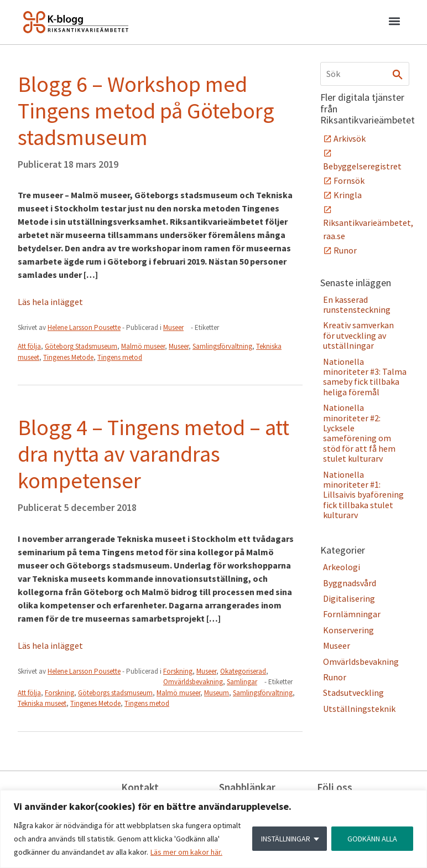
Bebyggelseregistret (362, 166)
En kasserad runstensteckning (357, 304)
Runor (345, 250)
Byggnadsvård (350, 583)
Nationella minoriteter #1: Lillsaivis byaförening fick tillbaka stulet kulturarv (363, 495)
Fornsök (349, 180)
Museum (217, 693)
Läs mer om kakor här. (186, 852)
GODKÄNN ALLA (372, 839)
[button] (394, 23)
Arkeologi (342, 567)
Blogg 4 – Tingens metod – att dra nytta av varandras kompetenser (153, 454)
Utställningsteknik (359, 709)
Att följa (29, 346)
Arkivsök (350, 138)
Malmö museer (143, 346)
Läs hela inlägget (50, 302)
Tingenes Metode (68, 357)
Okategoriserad (243, 671)
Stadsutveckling (353, 693)
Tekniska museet (42, 703)
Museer (173, 327)
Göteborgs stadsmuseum (115, 693)
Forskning (178, 671)
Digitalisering (349, 598)
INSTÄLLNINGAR (286, 839)
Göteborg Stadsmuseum (81, 346)
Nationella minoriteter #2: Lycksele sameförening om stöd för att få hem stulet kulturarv (359, 433)
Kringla (348, 195)
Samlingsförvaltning (222, 346)
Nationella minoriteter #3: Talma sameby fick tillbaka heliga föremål (365, 377)
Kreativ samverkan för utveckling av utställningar (358, 335)
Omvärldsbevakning (193, 682)
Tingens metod (120, 357)
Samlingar (242, 682)
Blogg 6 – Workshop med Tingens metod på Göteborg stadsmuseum (146, 111)
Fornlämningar (352, 614)
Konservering (348, 630)
